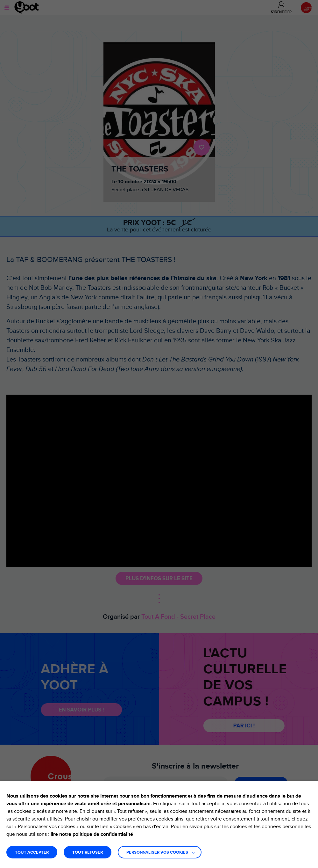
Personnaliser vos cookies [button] (157, 853)
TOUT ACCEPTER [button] (32, 853)
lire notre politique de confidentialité (92, 834)
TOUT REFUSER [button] (88, 853)
